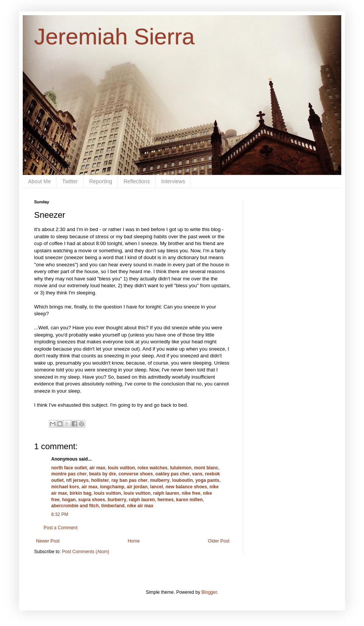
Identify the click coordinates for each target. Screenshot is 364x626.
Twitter (70, 181)
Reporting (101, 181)
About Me (39, 181)
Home (134, 541)
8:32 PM (60, 514)
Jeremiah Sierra (115, 37)
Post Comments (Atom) (86, 552)
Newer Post (48, 541)
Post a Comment (60, 528)
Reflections (137, 181)
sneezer (54, 257)
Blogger (209, 592)
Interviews (173, 181)
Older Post (219, 541)
